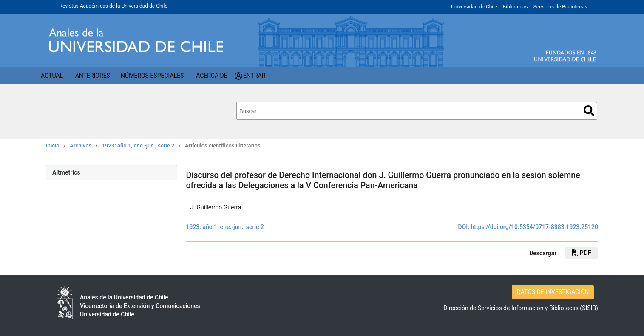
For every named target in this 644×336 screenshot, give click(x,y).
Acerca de (212, 76)
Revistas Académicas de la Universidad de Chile (113, 6)
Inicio (53, 145)
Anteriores (93, 76)
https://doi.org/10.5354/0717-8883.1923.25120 (534, 227)
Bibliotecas (515, 7)
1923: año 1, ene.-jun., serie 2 (138, 145)
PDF (582, 253)
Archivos (81, 145)
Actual (52, 76)
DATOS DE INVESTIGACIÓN (553, 292)
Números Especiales (152, 76)
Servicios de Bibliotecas (560, 7)
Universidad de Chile (474, 7)
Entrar (254, 76)
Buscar (589, 111)
